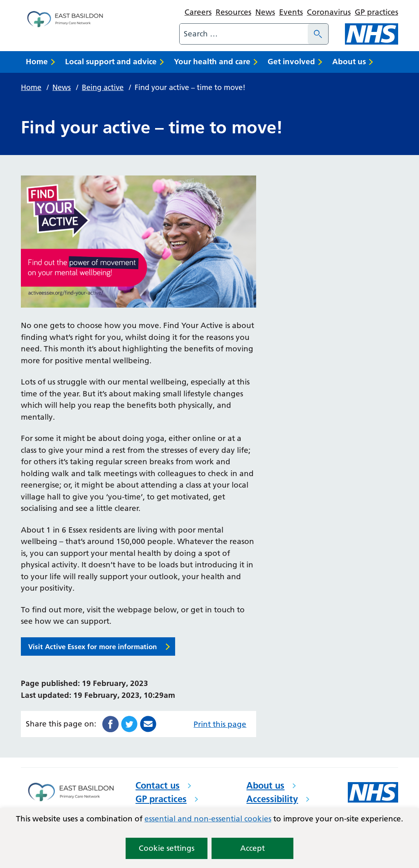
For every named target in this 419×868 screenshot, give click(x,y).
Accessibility (272, 799)
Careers (198, 12)
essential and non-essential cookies (208, 819)
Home (37, 62)
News (265, 12)
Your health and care (212, 62)
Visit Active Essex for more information (92, 647)
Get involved (291, 62)
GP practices (376, 12)
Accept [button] (252, 848)
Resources (233, 12)
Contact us (158, 785)
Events (291, 12)
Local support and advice (111, 62)
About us (349, 62)
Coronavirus (329, 12)
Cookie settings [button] (167, 848)
